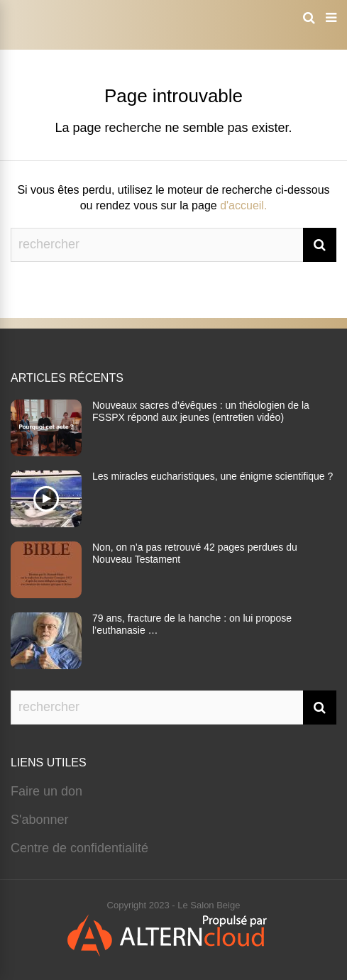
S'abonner (40, 820)
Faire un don (46, 791)
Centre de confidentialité (79, 848)
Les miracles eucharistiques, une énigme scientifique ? (213, 476)
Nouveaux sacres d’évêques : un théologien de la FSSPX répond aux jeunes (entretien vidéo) (201, 411)
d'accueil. (243, 205)
